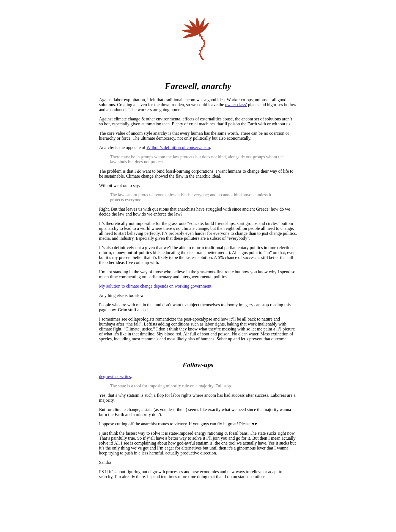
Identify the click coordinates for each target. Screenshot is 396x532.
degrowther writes (115, 377)
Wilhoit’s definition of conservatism (178, 148)
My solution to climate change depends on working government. (156, 286)
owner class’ (236, 105)
